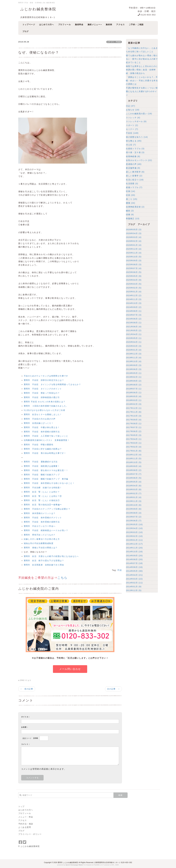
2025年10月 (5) (134, 257)
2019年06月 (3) (134, 369)
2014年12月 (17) (134, 544)
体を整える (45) (134, 141)
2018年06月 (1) (134, 393)
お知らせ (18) (133, 110)
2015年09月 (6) (134, 509)
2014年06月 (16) (134, 567)
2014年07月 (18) (134, 563)
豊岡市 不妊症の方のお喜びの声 (40, 419)
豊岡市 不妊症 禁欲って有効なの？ (42, 393)
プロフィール (25, 813)
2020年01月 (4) (134, 350)
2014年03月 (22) (134, 579)
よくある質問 (25, 827)
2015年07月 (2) (134, 517)
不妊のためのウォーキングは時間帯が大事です (46, 376)
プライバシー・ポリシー (30, 834)
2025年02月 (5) (134, 288)
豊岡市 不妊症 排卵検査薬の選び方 (42, 397)
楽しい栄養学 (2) (134, 176)
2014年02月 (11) (134, 583)
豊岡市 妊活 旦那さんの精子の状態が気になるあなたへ (51, 556)
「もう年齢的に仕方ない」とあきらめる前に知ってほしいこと (142, 50)
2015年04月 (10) (134, 528)
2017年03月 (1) (134, 443)
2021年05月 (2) (134, 330)
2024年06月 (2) (134, 319)
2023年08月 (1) (134, 323)
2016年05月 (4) (134, 482)
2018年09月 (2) (134, 381)
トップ (21, 806)
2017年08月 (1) (134, 424)
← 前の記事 (27, 689)
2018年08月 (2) (134, 385)
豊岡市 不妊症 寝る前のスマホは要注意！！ (46, 470)
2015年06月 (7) (134, 521)
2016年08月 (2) (134, 470)
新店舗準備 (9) (133, 168)
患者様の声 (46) (134, 164)
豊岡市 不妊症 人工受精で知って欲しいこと (46, 436)
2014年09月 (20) (134, 556)
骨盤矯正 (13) (133, 219)
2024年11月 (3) (134, 299)
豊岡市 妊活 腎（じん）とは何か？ (42, 492)
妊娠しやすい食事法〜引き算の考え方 (42, 539)
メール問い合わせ (70, 669)
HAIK (117, 865)
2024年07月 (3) (134, 315)
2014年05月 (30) (134, 571)
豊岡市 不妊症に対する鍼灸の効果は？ (43, 449)
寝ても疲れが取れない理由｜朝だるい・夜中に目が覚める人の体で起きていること (142, 59)
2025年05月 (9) (134, 276)
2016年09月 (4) (134, 466)
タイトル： (26, 717)
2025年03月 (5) (134, 284)
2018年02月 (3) (134, 404)
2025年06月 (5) (134, 272)
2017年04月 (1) (134, 439)
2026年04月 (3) (134, 233)
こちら (62, 578)
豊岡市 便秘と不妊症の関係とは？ (41, 548)
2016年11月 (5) (134, 459)
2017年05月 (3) (134, 435)
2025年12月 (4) (134, 249)
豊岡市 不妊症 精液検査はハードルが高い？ (46, 530)
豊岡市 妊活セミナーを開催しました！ (43, 414)
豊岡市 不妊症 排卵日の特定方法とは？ (44, 380)
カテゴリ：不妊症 (114, 42)
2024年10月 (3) (134, 303)
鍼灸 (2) (130, 211)
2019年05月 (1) (134, 373)
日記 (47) (131, 106)
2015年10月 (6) (134, 505)
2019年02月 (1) (134, 377)
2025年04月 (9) (134, 280)
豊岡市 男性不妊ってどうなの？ (40, 535)
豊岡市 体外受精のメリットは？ (40, 513)
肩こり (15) (132, 199)
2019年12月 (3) (134, 354)
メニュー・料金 (26, 817)
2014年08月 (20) (134, 559)
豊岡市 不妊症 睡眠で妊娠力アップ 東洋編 (46, 479)
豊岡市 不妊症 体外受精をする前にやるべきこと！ (49, 483)
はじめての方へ (26, 810)
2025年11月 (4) (134, 253)
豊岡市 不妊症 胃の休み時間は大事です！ (45, 453)
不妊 (120, 570)
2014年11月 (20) (134, 548)
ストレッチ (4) (133, 118)
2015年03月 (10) (134, 532)
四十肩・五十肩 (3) (135, 152)
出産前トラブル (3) (135, 149)
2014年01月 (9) (134, 587)
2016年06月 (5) (134, 478)
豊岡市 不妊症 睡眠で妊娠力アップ (42, 475)
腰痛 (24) (131, 203)
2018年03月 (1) (134, 400)
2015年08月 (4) (134, 513)
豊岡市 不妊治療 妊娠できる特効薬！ (43, 488)
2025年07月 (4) (134, 268)
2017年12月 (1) (134, 408)
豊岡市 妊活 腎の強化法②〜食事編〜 (43, 505)
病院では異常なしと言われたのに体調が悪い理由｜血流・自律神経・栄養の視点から (142, 70)
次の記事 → (113, 689)
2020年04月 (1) (134, 342)
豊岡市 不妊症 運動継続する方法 (41, 462)
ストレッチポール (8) (136, 121)
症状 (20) (131, 195)
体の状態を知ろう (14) (137, 137)
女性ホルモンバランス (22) (139, 160)
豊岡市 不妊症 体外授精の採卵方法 (42, 432)
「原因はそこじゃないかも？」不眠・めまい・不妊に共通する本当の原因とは (142, 81)
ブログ (21, 831)
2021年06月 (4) (134, 327)
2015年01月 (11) (134, 540)
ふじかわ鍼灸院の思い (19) (139, 114)
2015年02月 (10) (134, 536)
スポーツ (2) (132, 125)
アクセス (23, 820)
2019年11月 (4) (134, 358)
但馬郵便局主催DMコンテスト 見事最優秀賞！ (47, 440)
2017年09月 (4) (134, 420)
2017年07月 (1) (134, 427)
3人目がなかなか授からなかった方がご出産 (45, 410)
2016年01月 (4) (134, 497)
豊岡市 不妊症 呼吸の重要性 (39, 445)
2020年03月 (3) (134, 346)
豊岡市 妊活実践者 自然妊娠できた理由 (44, 565)
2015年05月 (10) (134, 524)
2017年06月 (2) (134, 431)
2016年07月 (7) (134, 474)
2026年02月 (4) (134, 241)
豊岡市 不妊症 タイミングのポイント (43, 389)
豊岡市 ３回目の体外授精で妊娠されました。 (46, 406)
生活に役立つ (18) (135, 180)
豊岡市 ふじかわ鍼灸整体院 (68, 862)
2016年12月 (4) (134, 455)
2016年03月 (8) (134, 489)
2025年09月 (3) (134, 261)
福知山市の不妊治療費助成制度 (39, 543)
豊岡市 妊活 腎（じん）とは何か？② (43, 496)
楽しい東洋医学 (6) (135, 172)
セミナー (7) (132, 129)
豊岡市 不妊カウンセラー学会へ (40, 526)
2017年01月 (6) (134, 451)
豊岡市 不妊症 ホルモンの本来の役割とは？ (45, 402)
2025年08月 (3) (134, 265)
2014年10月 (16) (134, 552)
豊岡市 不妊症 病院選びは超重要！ (42, 466)
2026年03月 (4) (134, 237)
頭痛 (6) (130, 215)
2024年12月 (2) (134, 295)
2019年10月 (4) (134, 361)
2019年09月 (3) (134, 365)
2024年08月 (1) (134, 311)
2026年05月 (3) (134, 230)
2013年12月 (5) (134, 590)
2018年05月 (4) (134, 396)
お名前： (25, 727)
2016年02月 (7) (134, 493)
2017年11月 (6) (134, 412)
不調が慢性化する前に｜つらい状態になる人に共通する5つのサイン (142, 91)
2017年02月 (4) (134, 447)
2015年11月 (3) (134, 501)
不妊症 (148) (132, 133)
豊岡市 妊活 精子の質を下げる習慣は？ (44, 561)
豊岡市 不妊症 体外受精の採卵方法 (42, 522)
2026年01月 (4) (134, 245)
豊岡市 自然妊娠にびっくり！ (39, 423)
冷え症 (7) (131, 145)
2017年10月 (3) (134, 416)
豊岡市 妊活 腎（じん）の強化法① (42, 500)
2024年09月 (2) (134, 307)
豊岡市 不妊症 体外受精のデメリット (43, 518)
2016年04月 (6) (134, 486)
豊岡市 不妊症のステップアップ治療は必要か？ (47, 509)
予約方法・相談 (26, 824)
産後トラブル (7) (134, 187)
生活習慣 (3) (132, 184)
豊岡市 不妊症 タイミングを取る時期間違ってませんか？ (52, 384)
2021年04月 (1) (134, 334)
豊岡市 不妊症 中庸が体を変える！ (42, 427)
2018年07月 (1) (134, 389)
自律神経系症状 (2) (135, 207)
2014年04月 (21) (134, 575)
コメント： (26, 744)
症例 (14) (131, 191)
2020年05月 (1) (134, 338)
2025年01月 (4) (134, 292)
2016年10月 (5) (134, 462)
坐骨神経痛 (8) (133, 156)
